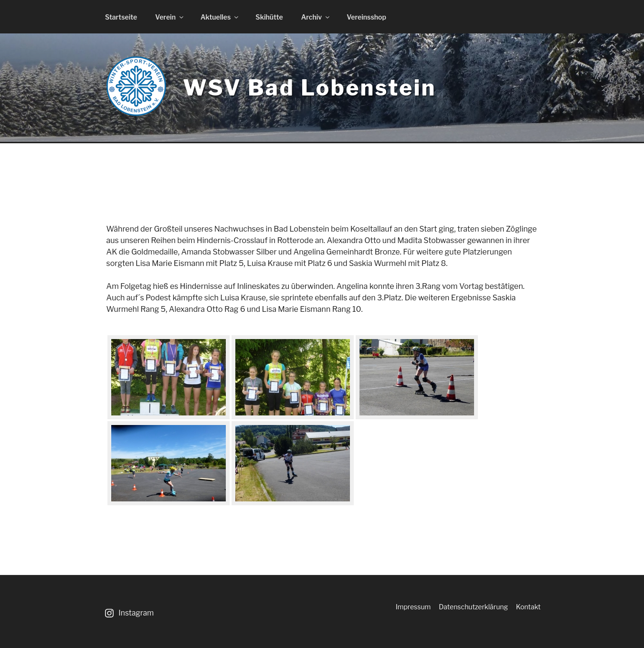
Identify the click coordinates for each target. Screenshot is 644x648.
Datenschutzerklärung (473, 607)
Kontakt (528, 607)
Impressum (413, 607)
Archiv (316, 17)
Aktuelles (220, 17)
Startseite (121, 17)
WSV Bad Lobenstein (310, 88)
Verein (170, 17)
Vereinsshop (366, 17)
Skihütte (269, 17)
